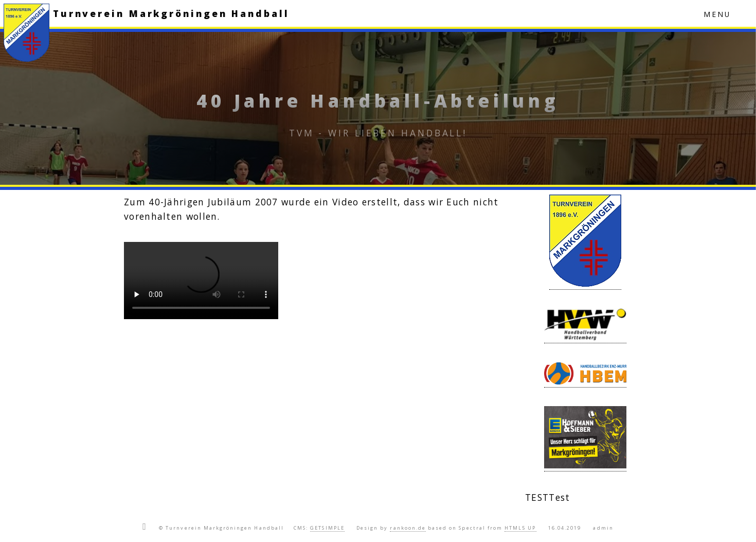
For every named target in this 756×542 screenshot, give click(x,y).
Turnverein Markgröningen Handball (171, 13)
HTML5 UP (520, 528)
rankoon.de (408, 528)
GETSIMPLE (327, 528)
